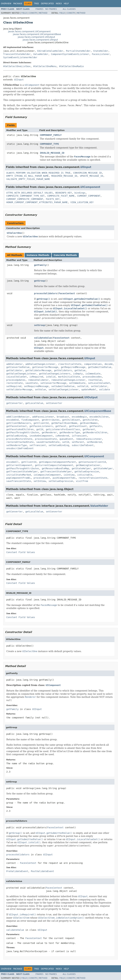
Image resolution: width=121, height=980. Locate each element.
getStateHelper (81, 468)
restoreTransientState (93, 478)
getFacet (61, 426)
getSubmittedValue (100, 367)
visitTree (82, 481)
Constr (33, 13)
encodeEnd (12, 420)
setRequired (14, 386)
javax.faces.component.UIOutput (36, 37)
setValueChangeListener (63, 390)
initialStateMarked (19, 475)
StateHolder (101, 51)
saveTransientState (19, 481)
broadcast (63, 417)
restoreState (14, 383)
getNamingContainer (88, 465)
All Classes (69, 9)
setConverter (54, 403)
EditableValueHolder (50, 51)
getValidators (63, 370)
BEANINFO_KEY (63, 193)
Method (43, 13)
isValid (51, 377)
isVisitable (85, 475)
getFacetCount (78, 426)
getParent (89, 429)
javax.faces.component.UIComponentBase (37, 34)
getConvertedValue (18, 367)
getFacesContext (16, 426)
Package (18, 4)
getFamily (40, 265)
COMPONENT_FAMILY (51, 135)
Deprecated (47, 4)
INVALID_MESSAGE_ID (52, 153)
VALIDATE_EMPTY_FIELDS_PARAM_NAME (28, 179)
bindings (80, 193)
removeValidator (38, 380)
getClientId (41, 423)
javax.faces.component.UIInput (40, 40)
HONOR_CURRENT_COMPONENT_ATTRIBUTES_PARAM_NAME (37, 202)
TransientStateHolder (17, 54)
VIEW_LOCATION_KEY (82, 202)
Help (66, 4)
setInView (40, 481)
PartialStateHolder (78, 51)
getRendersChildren (95, 432)
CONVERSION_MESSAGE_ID (87, 173)
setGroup (40, 325)
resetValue (95, 380)
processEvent (42, 478)
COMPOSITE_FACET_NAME (61, 196)
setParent (78, 442)
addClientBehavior (18, 417)
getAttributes (51, 420)
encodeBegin (79, 417)
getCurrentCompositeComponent (54, 465)
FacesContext (67, 293)
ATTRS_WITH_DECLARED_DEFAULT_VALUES (30, 193)
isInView (69, 475)
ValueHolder (41, 54)
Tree (36, 4)
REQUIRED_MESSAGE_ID (64, 176)
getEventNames (89, 423)
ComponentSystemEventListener (70, 54)
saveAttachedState (48, 442)
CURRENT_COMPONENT (89, 196)
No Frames (51, 9)
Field (24, 13)
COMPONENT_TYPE (49, 144)
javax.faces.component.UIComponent (29, 31)
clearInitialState (70, 364)
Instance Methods (38, 255)
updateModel (89, 390)
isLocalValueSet (16, 377)
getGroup (40, 281)
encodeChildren (99, 417)
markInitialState (69, 377)
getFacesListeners (41, 426)
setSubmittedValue (63, 386)
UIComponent (90, 187)
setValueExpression (61, 481)
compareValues (93, 364)
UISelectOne (14, 233)
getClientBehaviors (19, 423)
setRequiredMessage (36, 386)
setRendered (94, 442)
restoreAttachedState (20, 442)
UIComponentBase (98, 411)
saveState (32, 383)
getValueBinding (16, 436)
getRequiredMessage (73, 367)
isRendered (62, 436)
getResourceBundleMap (55, 468)
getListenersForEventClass (63, 429)
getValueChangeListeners (55, 374)
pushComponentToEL (64, 478)
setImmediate (77, 383)
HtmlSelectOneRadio (71, 66)
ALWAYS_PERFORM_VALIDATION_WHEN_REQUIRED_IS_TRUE (38, 173)
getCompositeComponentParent (57, 462)
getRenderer (49, 432)
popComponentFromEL (19, 478)
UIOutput (91, 397)
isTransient (79, 436)
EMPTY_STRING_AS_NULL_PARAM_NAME (27, 176)
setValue (40, 390)
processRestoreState (19, 439)
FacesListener (101, 54)
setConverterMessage (53, 383)
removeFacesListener (89, 439)
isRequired (36, 377)
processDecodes (92, 377)
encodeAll (12, 462)
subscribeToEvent (83, 445)
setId (66, 442)
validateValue (43, 338)
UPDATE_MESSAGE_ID (91, 176)
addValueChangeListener (40, 364)
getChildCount (71, 420)
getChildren (90, 420)
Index (59, 4)
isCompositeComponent (47, 475)
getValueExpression (87, 472)
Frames (40, 9)
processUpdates (16, 380)
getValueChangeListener (21, 374)
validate (104, 390)
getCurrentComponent (19, 465)
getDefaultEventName (64, 423)
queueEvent (66, 439)
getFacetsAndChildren (20, 429)
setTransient (38, 445)
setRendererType (16, 445)
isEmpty (78, 374)
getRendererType (70, 432)
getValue (80, 370)
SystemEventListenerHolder (20, 57)
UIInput (19, 80)
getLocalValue (34, 403)
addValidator (14, 364)
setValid (83, 386)
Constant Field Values (21, 552)
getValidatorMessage (38, 370)
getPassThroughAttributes (23, 432)
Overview (6, 4)
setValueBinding (59, 445)
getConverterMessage (45, 367)
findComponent (30, 420)
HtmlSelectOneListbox (17, 66)
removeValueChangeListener (68, 380)
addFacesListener (43, 417)
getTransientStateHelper (22, 472)
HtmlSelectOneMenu (45, 66)
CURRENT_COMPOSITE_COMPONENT (25, 199)
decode (109, 364)
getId (40, 429)
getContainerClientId (92, 462)
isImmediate (93, 374)
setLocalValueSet (99, 383)
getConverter (14, 403)
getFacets (96, 426)
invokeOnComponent (41, 436)
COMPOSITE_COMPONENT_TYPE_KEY (25, 196)
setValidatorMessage (19, 390)
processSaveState (46, 439)
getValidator (14, 370)
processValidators (46, 293)
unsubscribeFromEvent (20, 448)
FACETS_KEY (53, 199)
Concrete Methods (65, 255)
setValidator (99, 386)
